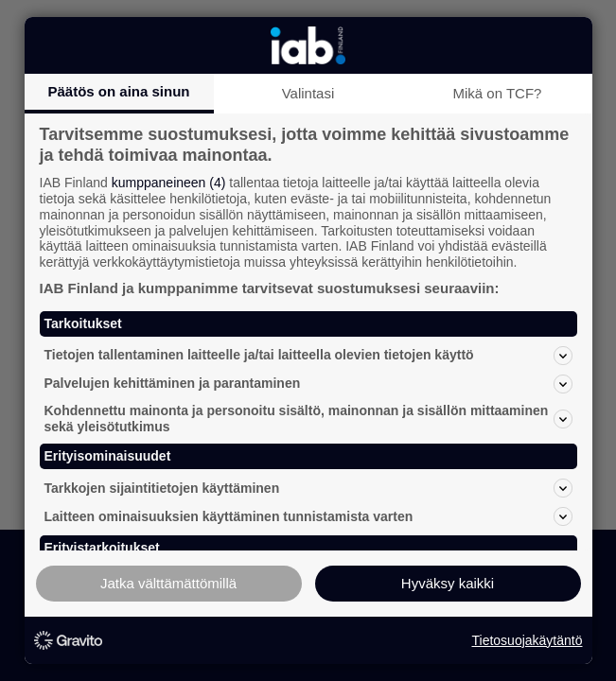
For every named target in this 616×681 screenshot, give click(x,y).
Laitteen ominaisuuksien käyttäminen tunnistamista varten (308, 516)
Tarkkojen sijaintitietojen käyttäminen (308, 488)
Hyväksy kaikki (448, 583)
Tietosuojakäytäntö (528, 640)
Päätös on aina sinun (118, 91)
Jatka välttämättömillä (168, 583)
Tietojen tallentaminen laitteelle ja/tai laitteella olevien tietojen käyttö (308, 356)
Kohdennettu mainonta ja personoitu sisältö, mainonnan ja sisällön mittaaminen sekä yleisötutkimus (308, 419)
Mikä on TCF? (498, 93)
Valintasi (308, 93)
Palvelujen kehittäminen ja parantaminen (308, 384)
